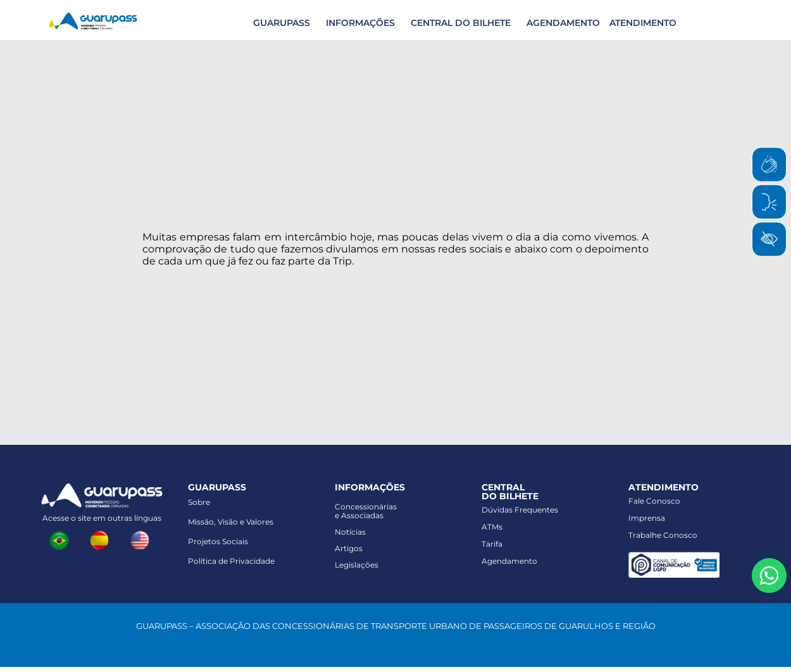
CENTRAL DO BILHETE (461, 23)
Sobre (199, 502)
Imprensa (647, 518)
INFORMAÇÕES (360, 23)
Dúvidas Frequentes (520, 510)
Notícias (350, 532)
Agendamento (509, 561)
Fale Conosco (654, 501)
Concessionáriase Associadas (366, 511)
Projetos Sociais (218, 541)
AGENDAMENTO (563, 23)
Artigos (349, 548)
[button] (280, 23)
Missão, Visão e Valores (231, 522)
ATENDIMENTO (643, 23)
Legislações (357, 565)
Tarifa (492, 544)
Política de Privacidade (231, 561)
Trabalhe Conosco (663, 535)
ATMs (492, 527)
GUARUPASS (282, 23)
